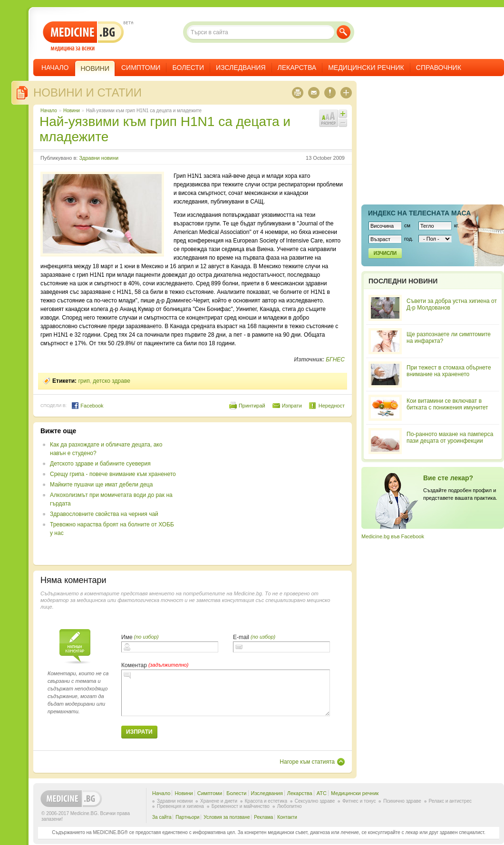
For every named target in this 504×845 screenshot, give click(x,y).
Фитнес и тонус (359, 801)
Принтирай (252, 406)
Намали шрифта (343, 123)
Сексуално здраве (315, 801)
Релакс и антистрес (450, 801)
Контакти (287, 817)
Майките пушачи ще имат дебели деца (101, 485)
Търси (344, 32)
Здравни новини (99, 158)
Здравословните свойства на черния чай (104, 514)
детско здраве (111, 381)
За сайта (162, 817)
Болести (188, 68)
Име (127, 637)
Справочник (439, 68)
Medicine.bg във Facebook (393, 536)
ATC (322, 793)
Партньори (187, 817)
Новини (72, 111)
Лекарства (297, 68)
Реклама (263, 817)
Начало (55, 68)
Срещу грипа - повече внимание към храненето (113, 474)
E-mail (241, 637)
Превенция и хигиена (180, 806)
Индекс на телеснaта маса (419, 213)
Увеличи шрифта (343, 114)
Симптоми (141, 68)
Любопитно (290, 806)
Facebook (87, 406)
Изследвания (241, 68)
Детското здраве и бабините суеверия (100, 464)
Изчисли (385, 253)
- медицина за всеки (83, 36)
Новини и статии (87, 92)
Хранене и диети (219, 801)
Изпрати (292, 406)
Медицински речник (366, 68)
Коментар (134, 665)
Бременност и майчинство (241, 806)
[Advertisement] (267, 494)
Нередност (332, 406)
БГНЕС (335, 359)
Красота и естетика (266, 801)
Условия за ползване (227, 817)
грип (84, 381)
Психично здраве (402, 801)
